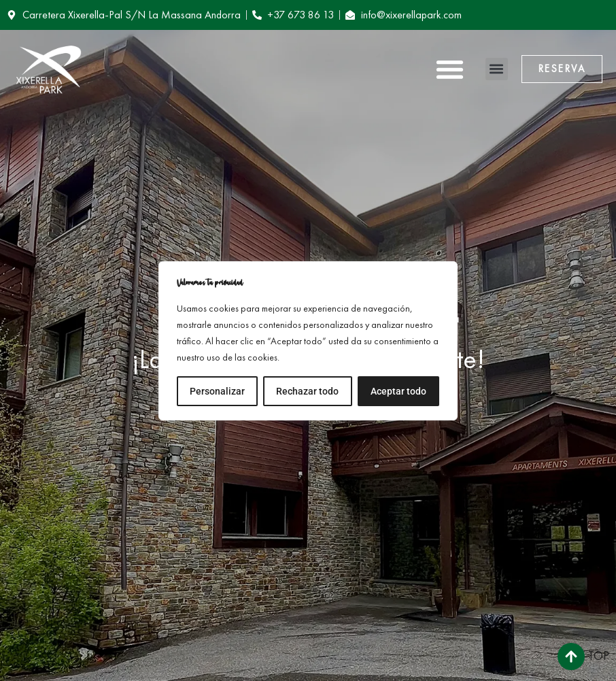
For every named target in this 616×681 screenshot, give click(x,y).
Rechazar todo (307, 391)
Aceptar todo (398, 391)
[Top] (571, 657)
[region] (308, 341)
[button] (450, 69)
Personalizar (217, 391)
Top (599, 655)
